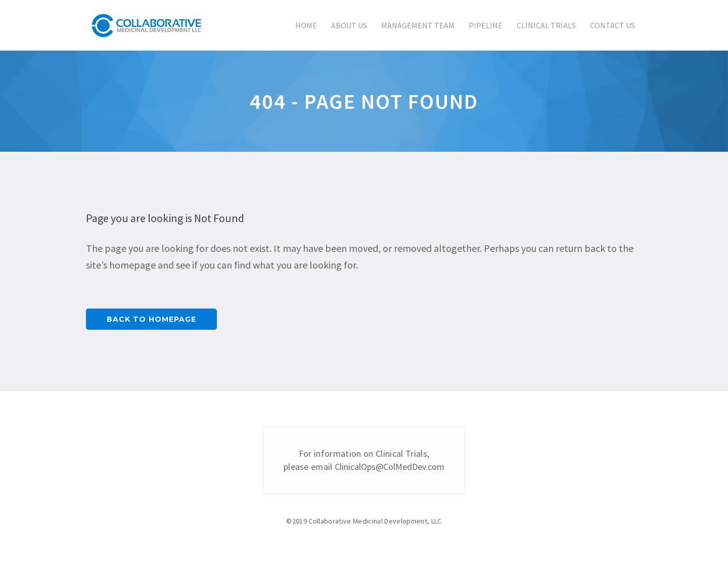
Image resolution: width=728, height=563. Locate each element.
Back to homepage (151, 319)
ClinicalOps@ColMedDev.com (390, 467)
